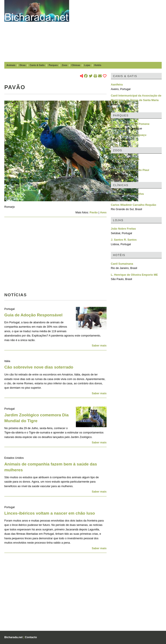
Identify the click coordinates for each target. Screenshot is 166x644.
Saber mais (99, 345)
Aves (103, 212)
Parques (53, 65)
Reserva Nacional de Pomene (130, 124)
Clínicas (76, 65)
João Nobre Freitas (123, 229)
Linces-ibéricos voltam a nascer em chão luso (50, 513)
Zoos (65, 65)
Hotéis (98, 65)
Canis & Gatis (37, 65)
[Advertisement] (120, 30)
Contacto (31, 637)
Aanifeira (117, 85)
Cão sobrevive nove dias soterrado (39, 367)
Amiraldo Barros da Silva (127, 194)
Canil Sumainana (122, 264)
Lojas (87, 65)
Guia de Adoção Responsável (33, 315)
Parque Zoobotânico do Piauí (130, 170)
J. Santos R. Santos (124, 240)
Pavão (94, 212)
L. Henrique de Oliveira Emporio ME (134, 275)
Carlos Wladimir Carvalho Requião (134, 205)
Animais (11, 65)
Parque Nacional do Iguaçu (129, 135)
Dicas (22, 65)
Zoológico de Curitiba (125, 159)
